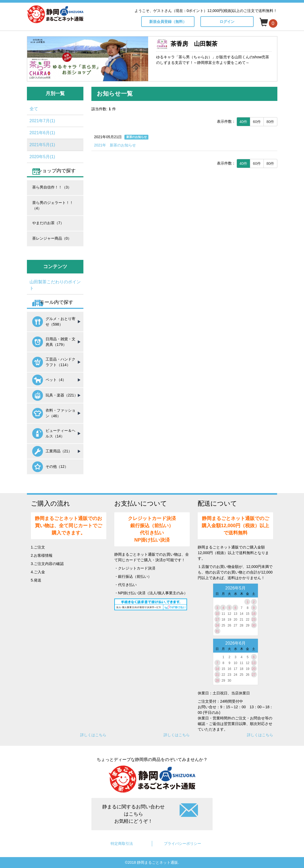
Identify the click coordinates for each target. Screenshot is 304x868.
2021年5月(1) (42, 145)
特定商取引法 (122, 844)
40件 (244, 122)
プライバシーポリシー (183, 844)
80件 (270, 122)
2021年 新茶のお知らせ (115, 145)
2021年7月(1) (42, 121)
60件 (257, 122)
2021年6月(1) (42, 133)
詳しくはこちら (93, 735)
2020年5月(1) (42, 157)
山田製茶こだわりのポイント (55, 285)
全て (34, 109)
